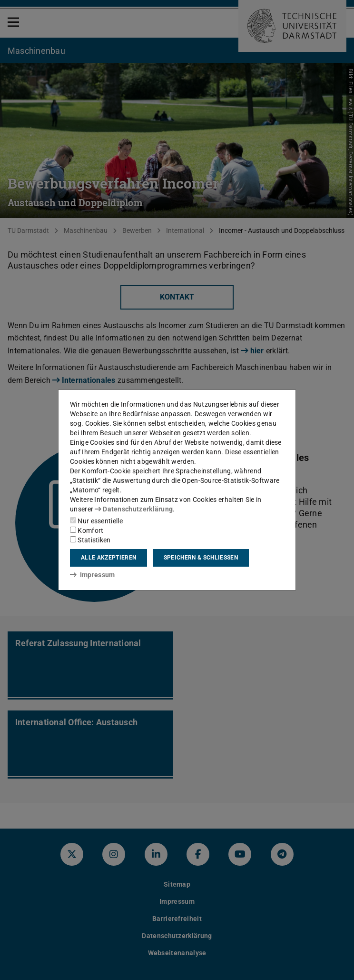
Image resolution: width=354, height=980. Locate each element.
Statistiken (90, 540)
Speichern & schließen (201, 558)
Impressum (93, 575)
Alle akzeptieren (108, 558)
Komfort (87, 530)
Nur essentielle (96, 521)
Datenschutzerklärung (134, 509)
